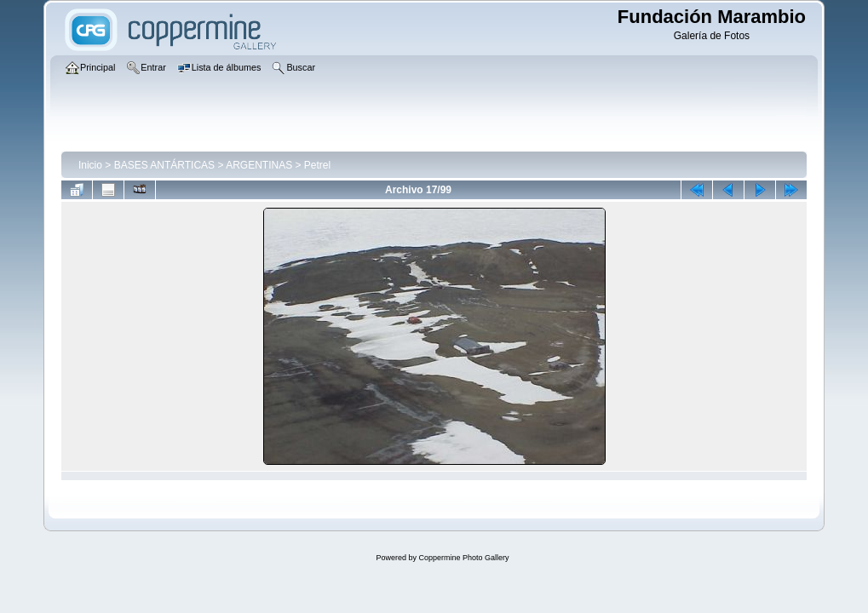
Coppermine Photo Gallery (463, 558)
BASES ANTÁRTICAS (164, 165)
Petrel (317, 165)
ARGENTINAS (259, 165)
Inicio (90, 165)
